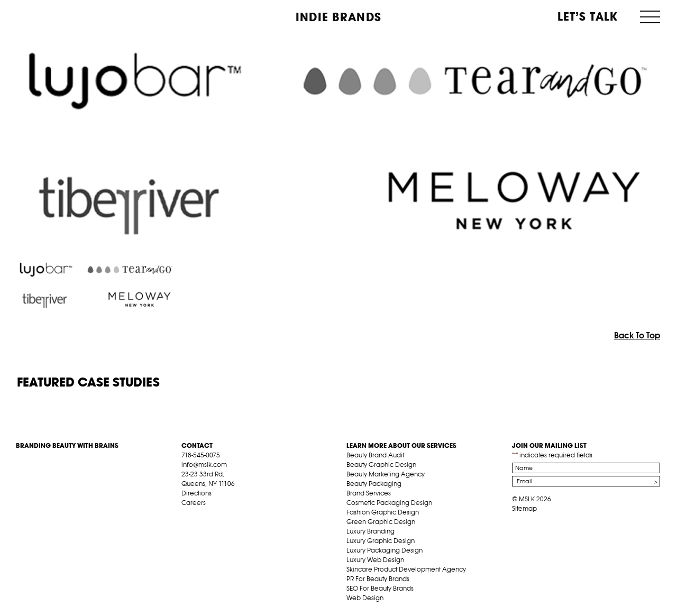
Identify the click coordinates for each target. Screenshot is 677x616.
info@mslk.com (204, 465)
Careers (194, 503)
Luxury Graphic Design (381, 541)
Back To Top (637, 335)
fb (186, 515)
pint (219, 515)
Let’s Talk (588, 16)
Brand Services (369, 493)
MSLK (56, 16)
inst (235, 515)
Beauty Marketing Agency (386, 474)
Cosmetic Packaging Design (389, 503)
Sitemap (524, 508)
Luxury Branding (370, 531)
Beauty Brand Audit (375, 455)
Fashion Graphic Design (383, 512)
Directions (196, 493)
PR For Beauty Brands (378, 579)
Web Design (365, 598)
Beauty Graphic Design (381, 465)
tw (203, 515)
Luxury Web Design (375, 560)
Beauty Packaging (374, 484)
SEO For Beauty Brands (380, 588)
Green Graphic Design (381, 522)
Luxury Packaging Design (385, 550)
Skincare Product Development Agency (406, 569)
